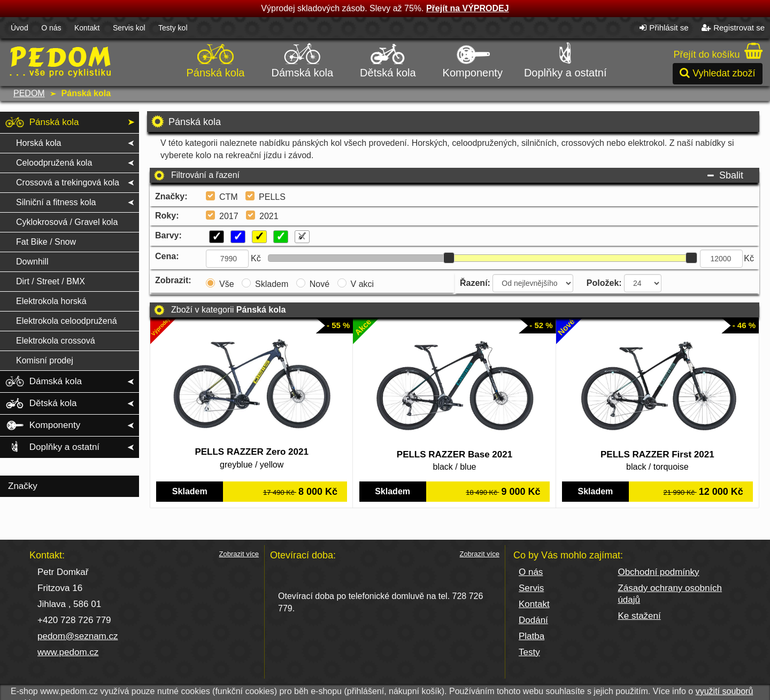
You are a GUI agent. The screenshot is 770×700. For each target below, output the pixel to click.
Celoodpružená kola (54, 163)
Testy (529, 652)
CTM (229, 197)
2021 (269, 216)
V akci (363, 284)
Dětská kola (388, 59)
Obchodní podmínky (658, 572)
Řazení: (475, 283)
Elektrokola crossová (56, 341)
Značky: (171, 196)
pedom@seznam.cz (78, 636)
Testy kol (173, 28)
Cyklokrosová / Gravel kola (67, 222)
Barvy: (168, 235)
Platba (532, 636)
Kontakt (87, 28)
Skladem (272, 284)
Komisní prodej (45, 360)
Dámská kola (303, 59)
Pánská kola (216, 59)
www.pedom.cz (68, 652)
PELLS (272, 197)
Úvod (20, 28)
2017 (229, 216)
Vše (227, 284)
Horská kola (38, 143)
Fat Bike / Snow (46, 242)
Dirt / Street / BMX (51, 281)
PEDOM (29, 93)
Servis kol (129, 28)
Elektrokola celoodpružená (67, 321)
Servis (531, 588)
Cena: (167, 256)
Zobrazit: (173, 280)
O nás (51, 28)
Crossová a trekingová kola (68, 182)
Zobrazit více (239, 554)
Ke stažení (639, 616)
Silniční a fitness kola (56, 202)
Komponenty (473, 59)
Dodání (533, 620)
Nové (319, 284)
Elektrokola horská (51, 301)
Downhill (32, 262)
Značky (23, 486)
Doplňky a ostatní (565, 59)
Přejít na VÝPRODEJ (468, 8)
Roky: (167, 216)
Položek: (604, 283)
